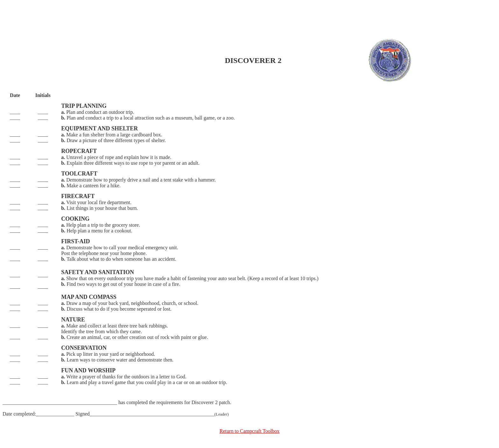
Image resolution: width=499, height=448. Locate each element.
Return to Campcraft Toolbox (250, 431)
